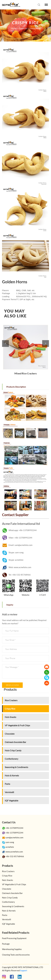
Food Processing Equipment (14, 938)
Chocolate (10, 734)
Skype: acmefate (13, 560)
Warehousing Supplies (12, 949)
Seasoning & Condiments (16, 767)
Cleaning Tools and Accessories (16, 955)
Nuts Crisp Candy (13, 750)
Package (6, 944)
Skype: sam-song (13, 552)
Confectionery (11, 759)
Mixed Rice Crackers (26, 373)
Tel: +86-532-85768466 (16, 575)
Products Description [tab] (16, 387)
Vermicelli (9, 792)
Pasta (7, 784)
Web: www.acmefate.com (17, 567)
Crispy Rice (35, 28)
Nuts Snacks (10, 717)
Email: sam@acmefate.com (17, 545)
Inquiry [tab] (10, 605)
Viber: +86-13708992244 (17, 538)
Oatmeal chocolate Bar (15, 742)
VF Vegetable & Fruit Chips (17, 725)
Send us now (12, 685)
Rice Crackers (11, 700)
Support (24, 970)
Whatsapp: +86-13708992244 (19, 530)
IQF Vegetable (11, 801)
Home (14, 28)
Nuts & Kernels (12, 775)
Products (23, 28)
